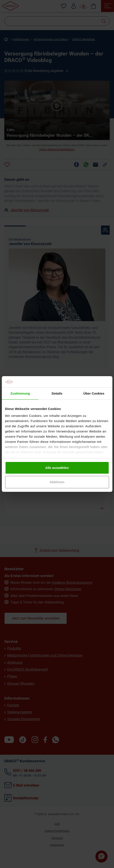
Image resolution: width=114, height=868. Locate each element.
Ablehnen (57, 482)
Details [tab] (57, 393)
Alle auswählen (57, 468)
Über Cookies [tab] (94, 393)
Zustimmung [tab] (20, 393)
